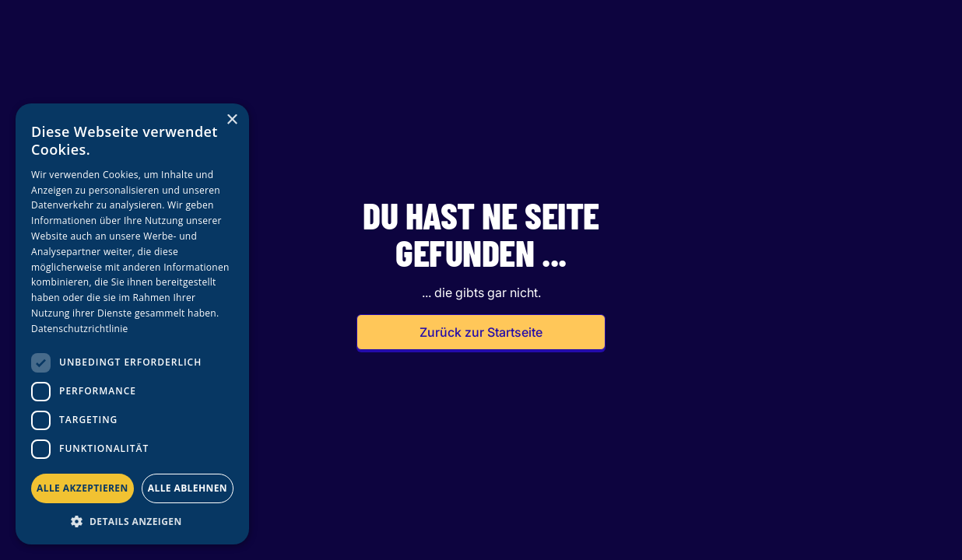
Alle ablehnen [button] (188, 488)
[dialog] (132, 324)
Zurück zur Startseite (481, 332)
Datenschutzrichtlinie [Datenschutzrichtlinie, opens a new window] (80, 329)
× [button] (232, 120)
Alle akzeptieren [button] (83, 488)
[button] (132, 521)
